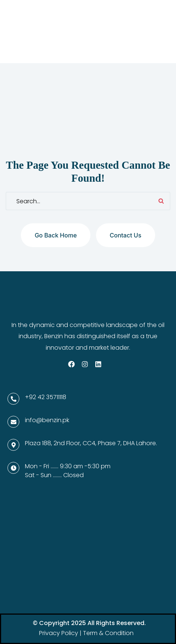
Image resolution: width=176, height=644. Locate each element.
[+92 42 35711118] (13, 399)
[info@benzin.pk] (13, 422)
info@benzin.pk (47, 420)
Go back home (56, 235)
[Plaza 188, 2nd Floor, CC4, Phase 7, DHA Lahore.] (13, 445)
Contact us (126, 235)
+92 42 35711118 (46, 397)
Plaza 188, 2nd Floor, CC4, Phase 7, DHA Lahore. (91, 443)
